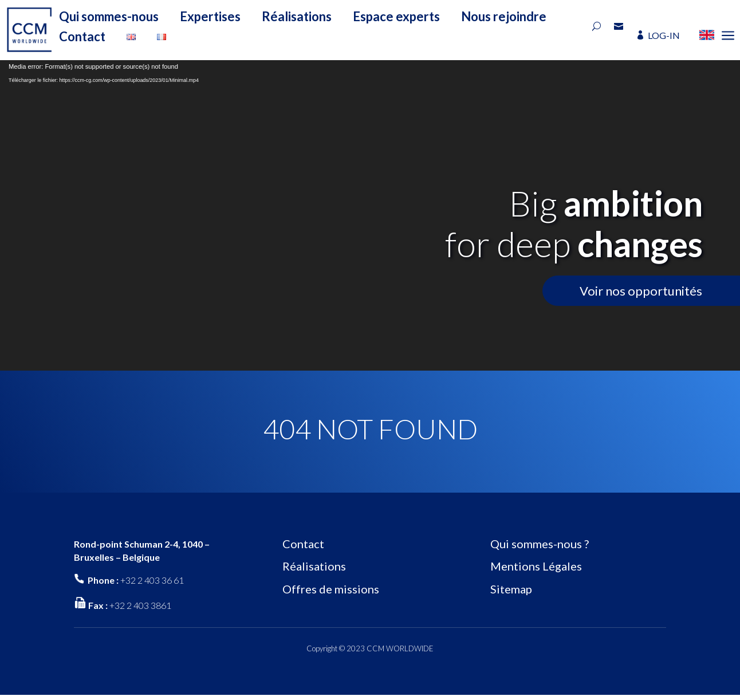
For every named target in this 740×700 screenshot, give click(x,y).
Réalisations (297, 16)
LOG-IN (664, 35)
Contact (82, 36)
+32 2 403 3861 (140, 605)
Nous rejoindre (504, 16)
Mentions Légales (536, 566)
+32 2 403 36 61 (152, 580)
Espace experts (396, 16)
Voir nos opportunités (641, 291)
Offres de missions (331, 589)
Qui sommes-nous (109, 16)
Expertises (210, 16)
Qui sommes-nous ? (540, 544)
